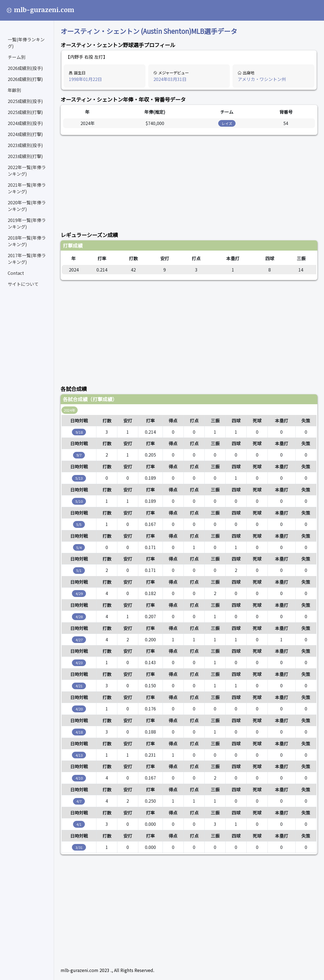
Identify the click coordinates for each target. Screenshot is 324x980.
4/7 (79, 801)
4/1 (79, 824)
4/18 (79, 732)
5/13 (79, 478)
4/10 (79, 778)
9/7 (79, 455)
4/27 (79, 640)
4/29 (79, 594)
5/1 (79, 570)
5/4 (79, 548)
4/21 (79, 686)
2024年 (70, 410)
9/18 (79, 432)
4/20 (79, 709)
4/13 (79, 755)
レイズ (227, 123)
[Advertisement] (189, 180)
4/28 (79, 617)
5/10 (79, 501)
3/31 (79, 847)
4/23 (79, 663)
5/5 (79, 524)
